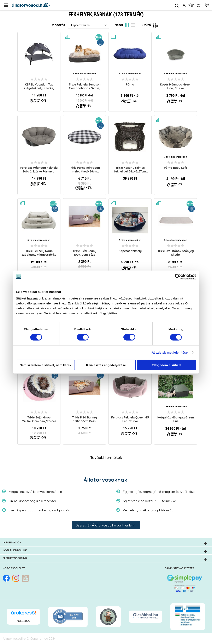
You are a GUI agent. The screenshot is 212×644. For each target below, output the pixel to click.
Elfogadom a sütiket (167, 365)
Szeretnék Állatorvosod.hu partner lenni (106, 525)
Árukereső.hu (23, 621)
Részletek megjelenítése (170, 352)
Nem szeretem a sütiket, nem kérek (45, 365)
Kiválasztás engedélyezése (106, 365)
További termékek (106, 458)
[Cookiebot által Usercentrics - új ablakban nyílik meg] (178, 277)
